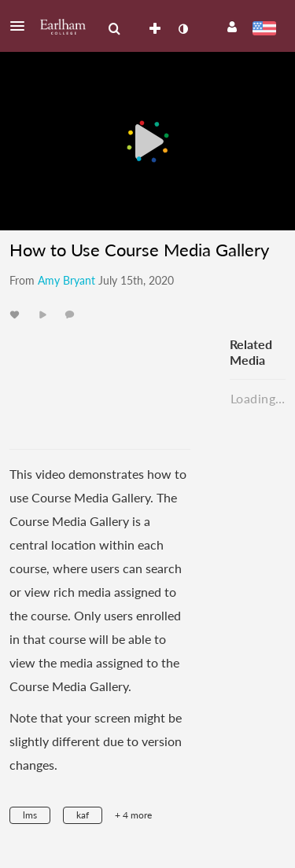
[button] (22, 26)
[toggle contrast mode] (183, 29)
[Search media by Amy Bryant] (66, 280)
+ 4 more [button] (133, 815)
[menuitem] (114, 29)
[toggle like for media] (17, 314)
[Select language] (264, 30)
